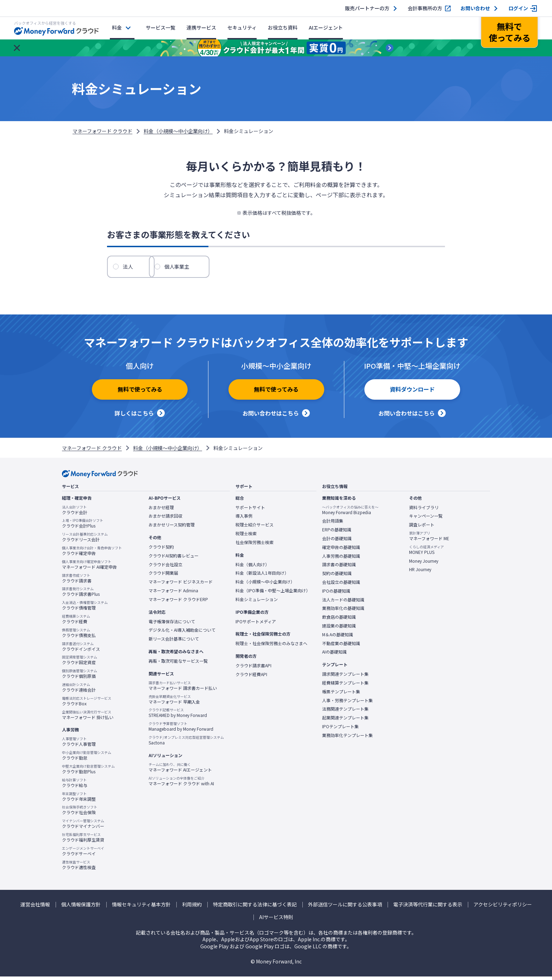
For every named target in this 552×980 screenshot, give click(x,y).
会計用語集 (333, 524)
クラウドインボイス (81, 650)
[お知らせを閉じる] (17, 48)
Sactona (186, 744)
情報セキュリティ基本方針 (141, 908)
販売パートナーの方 (367, 8)
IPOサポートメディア (256, 625)
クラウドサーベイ (83, 855)
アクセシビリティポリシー (503, 908)
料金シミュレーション (257, 603)
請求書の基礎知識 (339, 568)
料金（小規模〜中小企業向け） (178, 131)
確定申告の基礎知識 (341, 551)
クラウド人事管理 (79, 745)
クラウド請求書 (77, 582)
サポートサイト (250, 511)
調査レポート (422, 528)
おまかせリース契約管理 (172, 528)
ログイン (518, 8)
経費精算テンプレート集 (345, 686)
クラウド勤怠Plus (88, 773)
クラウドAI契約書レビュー (174, 559)
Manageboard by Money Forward (181, 730)
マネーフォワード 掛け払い (88, 718)
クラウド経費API (251, 678)
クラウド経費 (76, 623)
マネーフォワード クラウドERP (178, 603)
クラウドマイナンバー (83, 827)
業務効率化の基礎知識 (343, 612)
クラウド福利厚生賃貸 (83, 841)
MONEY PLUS (426, 553)
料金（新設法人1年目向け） (262, 576)
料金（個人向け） (252, 568)
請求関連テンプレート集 (345, 678)
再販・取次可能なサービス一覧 (178, 664)
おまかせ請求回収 (165, 519)
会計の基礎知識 (337, 542)
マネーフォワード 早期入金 (174, 703)
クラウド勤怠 (87, 759)
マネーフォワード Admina (173, 594)
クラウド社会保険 (80, 813)
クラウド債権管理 (85, 609)
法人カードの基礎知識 (343, 603)
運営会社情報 (35, 908)
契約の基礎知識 (337, 577)
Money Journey (424, 564)
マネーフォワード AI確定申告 (89, 568)
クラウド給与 (75, 786)
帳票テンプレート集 (341, 695)
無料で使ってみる (140, 395)
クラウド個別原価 (80, 677)
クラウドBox (87, 705)
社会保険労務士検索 (255, 546)
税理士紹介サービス (255, 528)
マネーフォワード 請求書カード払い (183, 689)
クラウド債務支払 (79, 636)
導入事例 (244, 519)
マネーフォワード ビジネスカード (181, 585)
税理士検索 (246, 537)
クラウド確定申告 (92, 554)
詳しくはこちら (134, 417)
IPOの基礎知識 (336, 594)
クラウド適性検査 (79, 868)
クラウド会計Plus (83, 527)
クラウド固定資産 (80, 663)
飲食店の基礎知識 (339, 620)
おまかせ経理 (161, 511)
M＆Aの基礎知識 (338, 638)
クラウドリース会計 (85, 541)
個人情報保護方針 (81, 908)
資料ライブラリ (424, 511)
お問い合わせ (475, 8)
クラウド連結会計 (79, 691)
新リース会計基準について (174, 642)
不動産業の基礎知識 (341, 647)
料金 (117, 27)
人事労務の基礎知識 (341, 560)
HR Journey (420, 573)
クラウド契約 (161, 550)
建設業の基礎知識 (339, 629)
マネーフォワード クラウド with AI (181, 784)
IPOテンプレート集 (340, 730)
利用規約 (192, 908)
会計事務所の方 (425, 8)
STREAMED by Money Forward (178, 716)
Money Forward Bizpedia (350, 513)
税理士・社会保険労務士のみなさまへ (271, 647)
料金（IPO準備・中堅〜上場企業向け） (273, 594)
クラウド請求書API (253, 669)
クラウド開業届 (163, 576)
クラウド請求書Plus (81, 595)
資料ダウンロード (412, 395)
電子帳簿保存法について (172, 625)
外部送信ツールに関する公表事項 (345, 908)
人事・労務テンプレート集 (347, 704)
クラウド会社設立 (165, 568)
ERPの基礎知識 (337, 533)
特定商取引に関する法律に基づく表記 (255, 908)
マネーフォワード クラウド (102, 131)
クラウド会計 (75, 513)
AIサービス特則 (276, 921)
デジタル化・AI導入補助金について (182, 633)
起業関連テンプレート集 (345, 721)
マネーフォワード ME (429, 539)
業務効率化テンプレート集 (347, 739)
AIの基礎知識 (334, 655)
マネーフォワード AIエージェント (180, 771)
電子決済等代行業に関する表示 (428, 908)
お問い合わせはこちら (271, 417)
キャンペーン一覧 (426, 519)
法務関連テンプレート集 (345, 712)
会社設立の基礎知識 (341, 586)
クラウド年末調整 (79, 800)
